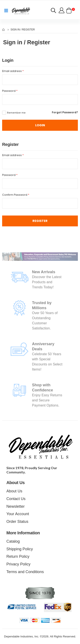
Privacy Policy (18, 564)
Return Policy (18, 556)
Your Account (18, 514)
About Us (14, 491)
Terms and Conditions (25, 572)
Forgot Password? (65, 112)
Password (10, 91)
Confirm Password (16, 195)
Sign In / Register (23, 30)
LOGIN (40, 125)
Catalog (13, 541)
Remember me (16, 113)
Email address (13, 71)
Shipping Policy (20, 549)
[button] (53, 11)
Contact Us (16, 499)
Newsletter (16, 506)
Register (40, 221)
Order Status (17, 522)
